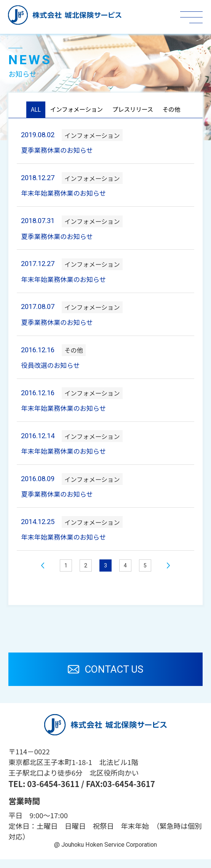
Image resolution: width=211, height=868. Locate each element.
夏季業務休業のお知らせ (60, 152)
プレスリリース (135, 110)
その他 (176, 110)
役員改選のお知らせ (53, 370)
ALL (30, 110)
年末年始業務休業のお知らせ (67, 195)
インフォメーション (74, 110)
